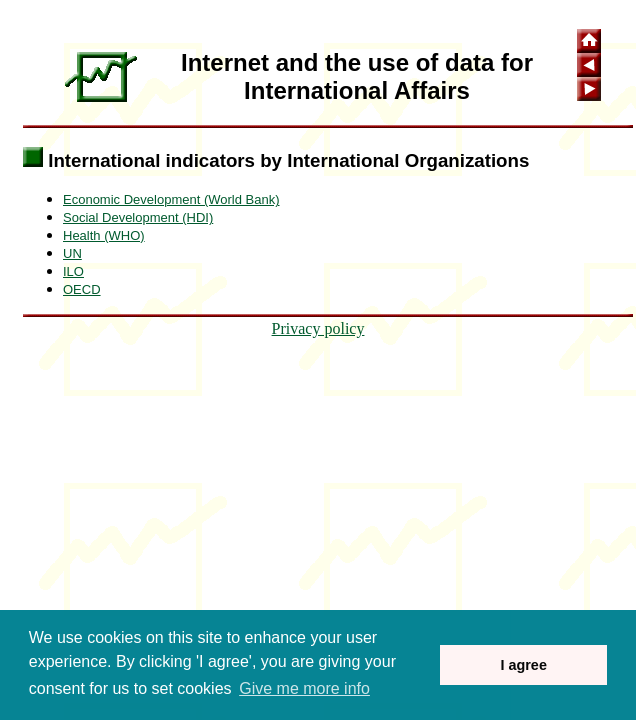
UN (72, 253)
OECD (82, 289)
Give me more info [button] (304, 688)
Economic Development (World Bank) (171, 199)
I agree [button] (523, 665)
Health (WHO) (104, 235)
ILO (73, 271)
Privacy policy (318, 328)
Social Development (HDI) (138, 217)
